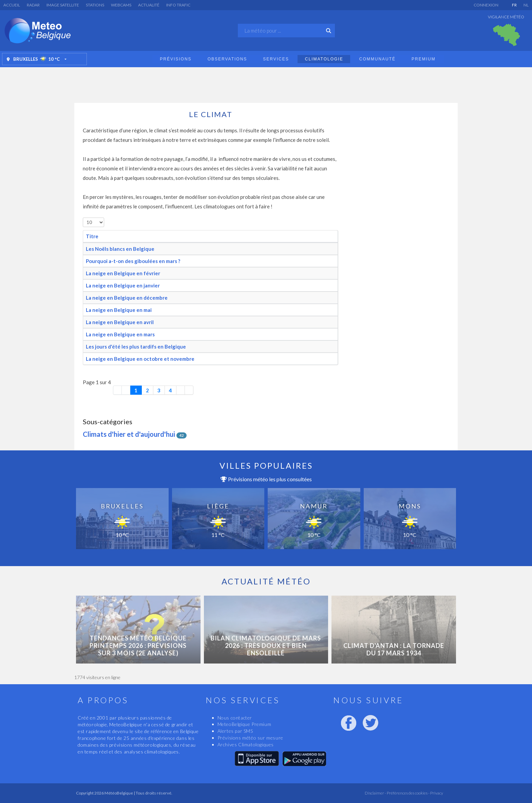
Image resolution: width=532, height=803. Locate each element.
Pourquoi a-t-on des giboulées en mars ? (133, 261)
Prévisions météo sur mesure (250, 738)
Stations (95, 5)
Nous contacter (235, 718)
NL (526, 5)
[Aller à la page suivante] (181, 390)
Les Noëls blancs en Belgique (120, 249)
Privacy (436, 793)
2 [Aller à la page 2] (147, 390)
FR (514, 5)
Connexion (486, 5)
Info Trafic (178, 5)
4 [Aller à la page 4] (170, 390)
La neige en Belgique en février (123, 273)
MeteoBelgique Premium (244, 724)
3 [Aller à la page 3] (159, 390)
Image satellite (63, 5)
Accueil (12, 5)
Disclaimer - (375, 793)
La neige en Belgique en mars (120, 334)
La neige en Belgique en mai (119, 310)
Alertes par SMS (235, 731)
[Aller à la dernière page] (189, 390)
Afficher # (83, 218)
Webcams (121, 5)
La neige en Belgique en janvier (123, 285)
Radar (33, 5)
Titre (92, 236)
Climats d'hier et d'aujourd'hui (129, 434)
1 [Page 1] (136, 390)
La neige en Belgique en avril (120, 322)
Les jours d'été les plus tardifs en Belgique (136, 347)
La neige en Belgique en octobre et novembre (140, 359)
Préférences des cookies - (408, 793)
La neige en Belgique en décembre (127, 298)
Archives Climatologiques (246, 744)
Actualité (149, 5)
